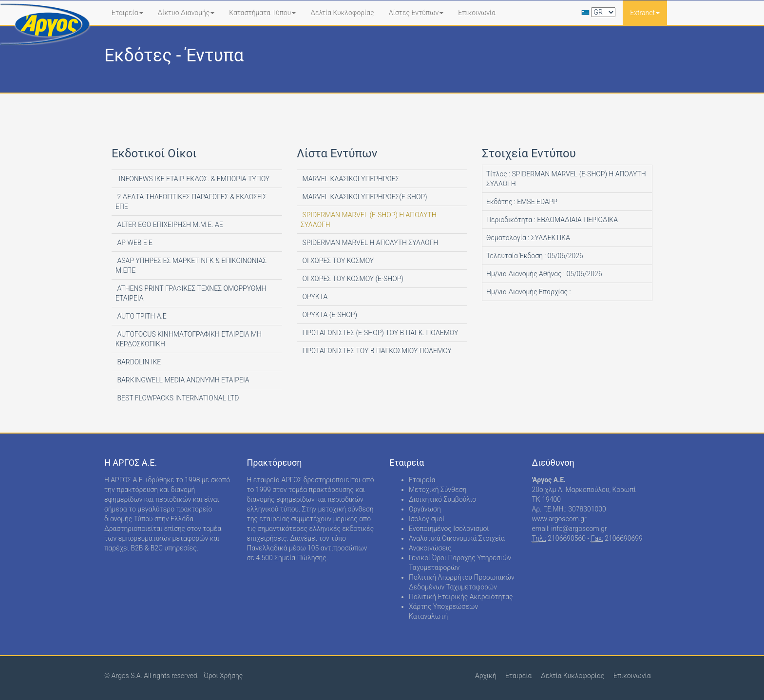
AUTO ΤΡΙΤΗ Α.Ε (141, 316)
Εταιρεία (127, 13)
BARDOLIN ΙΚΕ (138, 362)
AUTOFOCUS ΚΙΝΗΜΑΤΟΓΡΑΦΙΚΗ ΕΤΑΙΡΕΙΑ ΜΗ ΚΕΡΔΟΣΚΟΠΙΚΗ (189, 339)
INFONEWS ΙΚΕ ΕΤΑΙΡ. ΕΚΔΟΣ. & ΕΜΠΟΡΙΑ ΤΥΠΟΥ (192, 179)
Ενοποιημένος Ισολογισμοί (449, 529)
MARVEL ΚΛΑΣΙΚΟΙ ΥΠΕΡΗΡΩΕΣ (350, 179)
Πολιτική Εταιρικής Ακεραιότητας (461, 597)
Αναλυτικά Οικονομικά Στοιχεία (457, 538)
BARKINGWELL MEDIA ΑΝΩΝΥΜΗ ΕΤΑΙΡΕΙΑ (182, 380)
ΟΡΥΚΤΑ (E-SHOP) (329, 315)
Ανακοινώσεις (430, 548)
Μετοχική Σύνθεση (438, 490)
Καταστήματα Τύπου (262, 13)
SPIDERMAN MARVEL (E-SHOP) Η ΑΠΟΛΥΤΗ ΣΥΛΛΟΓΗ (369, 220)
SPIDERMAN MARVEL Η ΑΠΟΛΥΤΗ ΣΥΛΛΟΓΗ (369, 243)
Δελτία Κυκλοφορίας (342, 13)
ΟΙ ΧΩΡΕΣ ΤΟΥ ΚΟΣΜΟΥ (337, 261)
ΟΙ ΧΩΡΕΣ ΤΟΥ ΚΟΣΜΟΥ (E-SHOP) (352, 279)
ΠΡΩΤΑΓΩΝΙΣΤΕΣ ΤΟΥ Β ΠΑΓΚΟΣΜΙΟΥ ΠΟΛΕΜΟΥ (376, 351)
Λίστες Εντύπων (416, 13)
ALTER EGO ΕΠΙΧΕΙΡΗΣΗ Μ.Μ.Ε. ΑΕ (169, 225)
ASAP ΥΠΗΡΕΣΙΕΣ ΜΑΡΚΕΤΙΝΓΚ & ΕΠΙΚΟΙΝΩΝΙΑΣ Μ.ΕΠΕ (191, 265)
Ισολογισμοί (427, 519)
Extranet (645, 13)
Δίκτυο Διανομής (186, 13)
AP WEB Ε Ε (134, 243)
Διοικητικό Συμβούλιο (442, 499)
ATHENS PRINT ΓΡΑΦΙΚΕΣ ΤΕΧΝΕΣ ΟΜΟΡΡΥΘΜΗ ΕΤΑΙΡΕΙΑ (191, 293)
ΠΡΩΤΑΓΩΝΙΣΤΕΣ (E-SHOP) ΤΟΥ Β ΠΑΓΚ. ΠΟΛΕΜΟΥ (379, 333)
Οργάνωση (425, 509)
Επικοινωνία (477, 13)
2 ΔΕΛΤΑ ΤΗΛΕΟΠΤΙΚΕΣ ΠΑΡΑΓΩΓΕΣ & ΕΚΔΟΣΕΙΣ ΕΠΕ (191, 202)
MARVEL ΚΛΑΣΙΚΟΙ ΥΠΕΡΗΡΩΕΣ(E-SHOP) (364, 197)
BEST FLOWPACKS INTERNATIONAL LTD (177, 398)
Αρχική (486, 676)
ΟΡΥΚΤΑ (314, 297)
